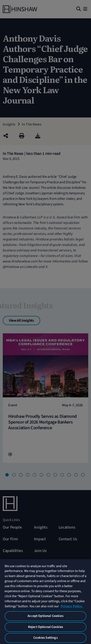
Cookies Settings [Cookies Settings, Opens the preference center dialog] (45, 638)
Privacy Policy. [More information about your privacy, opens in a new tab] (72, 606)
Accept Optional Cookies (45, 616)
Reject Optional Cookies (45, 627)
